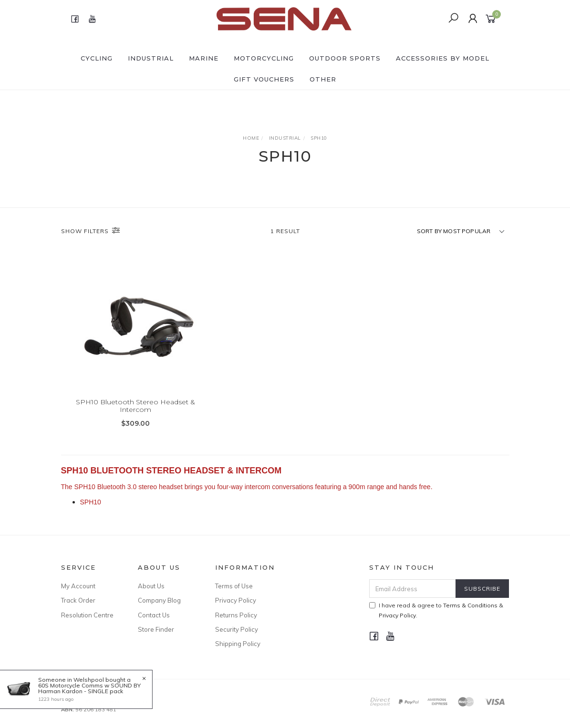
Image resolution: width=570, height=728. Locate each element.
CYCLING (97, 58)
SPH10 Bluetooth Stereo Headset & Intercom (135, 406)
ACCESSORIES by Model (443, 58)
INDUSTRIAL (151, 58)
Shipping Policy (238, 644)
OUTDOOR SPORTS (345, 58)
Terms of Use (234, 586)
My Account (78, 586)
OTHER (323, 79)
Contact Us (154, 615)
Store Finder (156, 629)
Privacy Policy (236, 600)
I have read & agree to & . (436, 610)
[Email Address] (413, 589)
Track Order (78, 600)
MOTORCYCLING (264, 58)
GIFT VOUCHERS (264, 79)
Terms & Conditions (470, 605)
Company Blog (159, 600)
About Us (151, 586)
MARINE (204, 58)
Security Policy (237, 629)
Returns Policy (236, 615)
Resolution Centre (87, 615)
